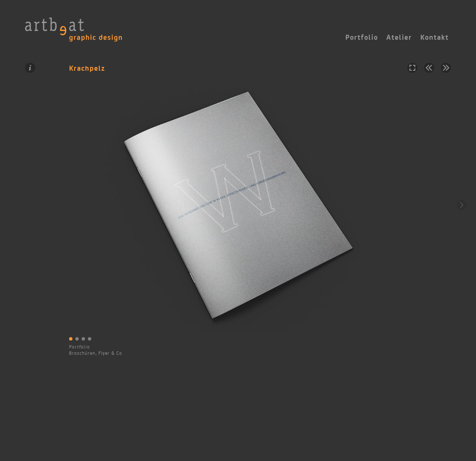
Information (30, 68)
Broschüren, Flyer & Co (96, 353)
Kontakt (435, 37)
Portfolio (80, 347)
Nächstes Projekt (446, 68)
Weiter (462, 205)
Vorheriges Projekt (429, 68)
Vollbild (412, 68)
